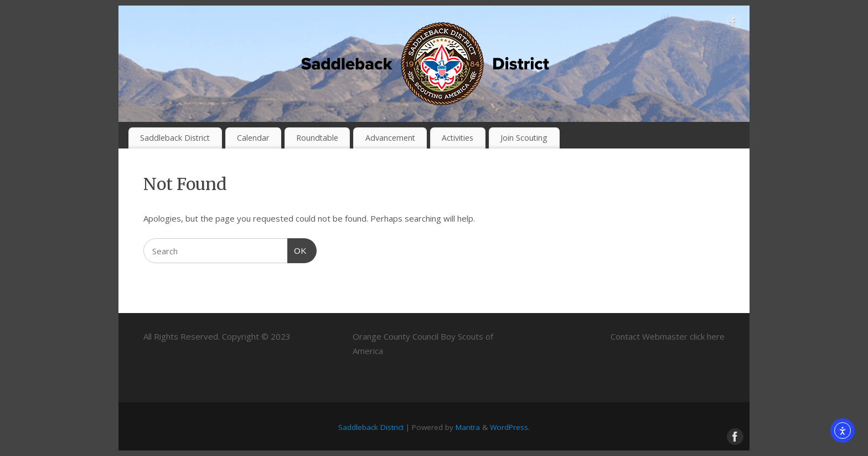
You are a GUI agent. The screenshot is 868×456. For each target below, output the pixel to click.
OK (297, 249)
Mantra (468, 427)
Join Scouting (524, 138)
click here (707, 336)
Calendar (253, 138)
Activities (458, 138)
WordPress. (510, 427)
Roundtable (317, 138)
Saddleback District (175, 138)
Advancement (390, 138)
